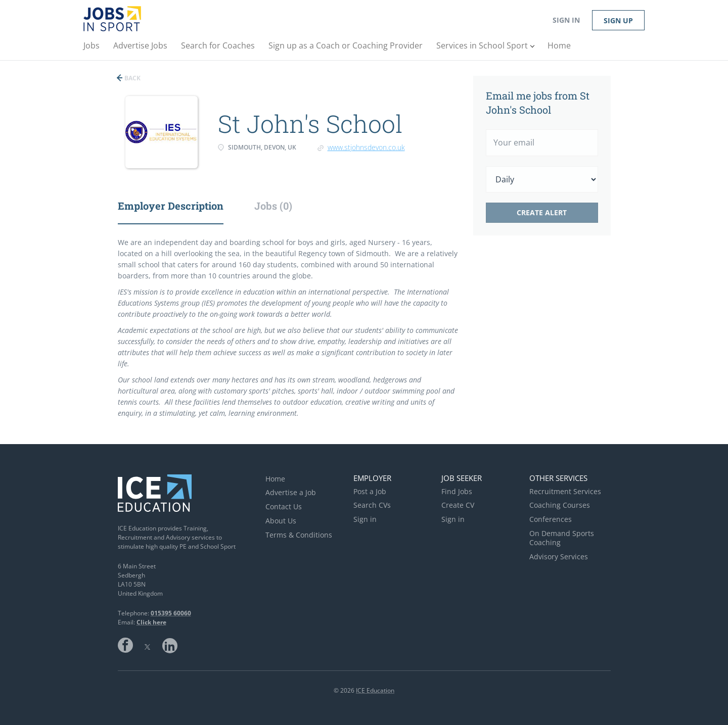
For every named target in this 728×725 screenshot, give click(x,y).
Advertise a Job (291, 492)
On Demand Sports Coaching (562, 538)
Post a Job (370, 491)
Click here (151, 622)
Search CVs (372, 505)
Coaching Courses (560, 505)
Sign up (618, 20)
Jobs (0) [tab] (273, 206)
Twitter (148, 645)
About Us (281, 521)
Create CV (458, 505)
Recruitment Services (565, 491)
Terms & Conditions (299, 535)
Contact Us (284, 506)
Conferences (551, 519)
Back (132, 78)
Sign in (566, 20)
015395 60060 (171, 613)
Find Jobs (457, 491)
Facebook (125, 645)
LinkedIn (170, 645)
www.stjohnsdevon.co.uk (366, 147)
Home (275, 479)
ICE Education (375, 690)
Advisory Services (559, 557)
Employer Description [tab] (171, 206)
